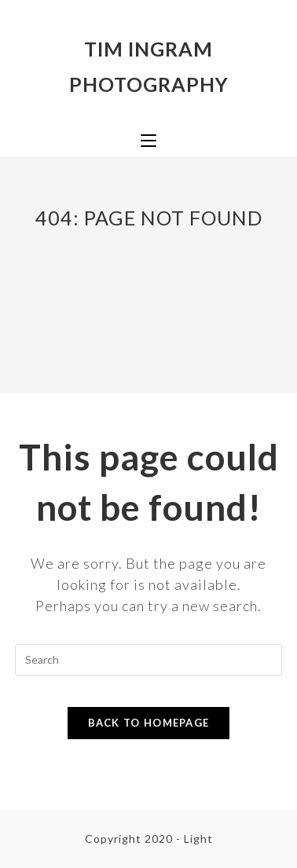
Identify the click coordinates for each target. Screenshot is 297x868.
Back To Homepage (149, 723)
